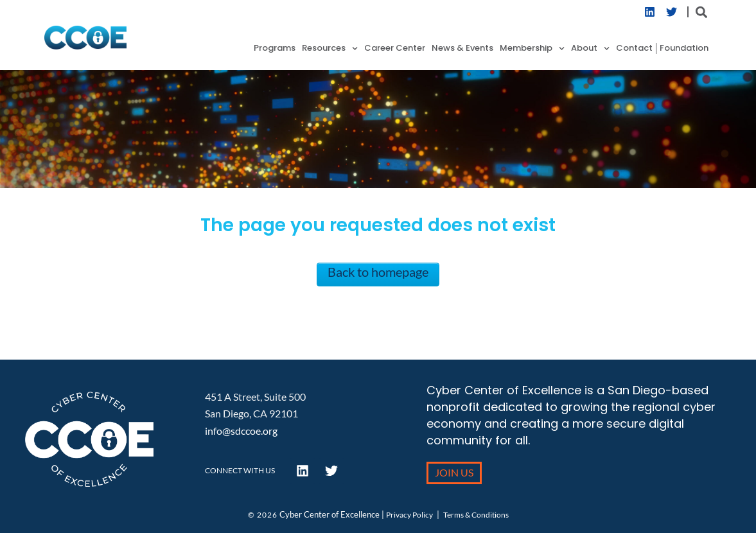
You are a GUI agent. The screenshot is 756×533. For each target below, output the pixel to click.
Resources (330, 48)
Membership (532, 48)
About (590, 48)
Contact (634, 48)
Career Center (395, 48)
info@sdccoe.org (241, 431)
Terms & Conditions (476, 515)
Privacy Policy (409, 515)
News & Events (462, 48)
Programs (275, 48)
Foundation (684, 48)
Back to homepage (378, 272)
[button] (701, 12)
